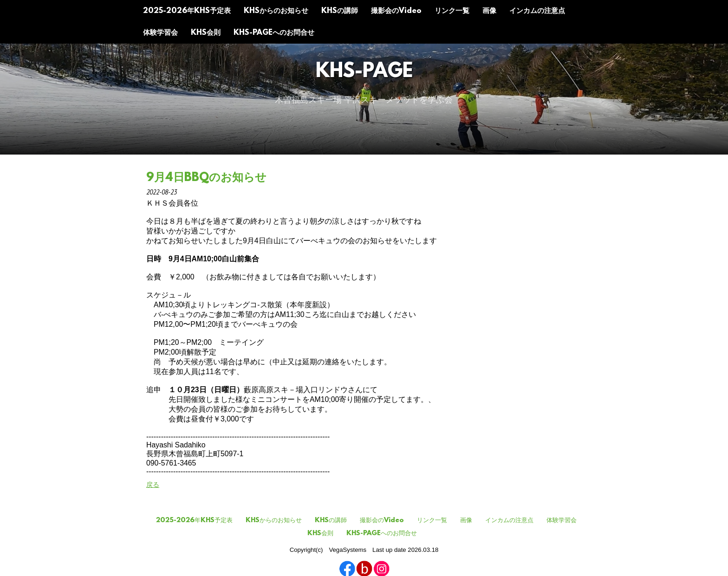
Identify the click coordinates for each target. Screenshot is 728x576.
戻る (153, 485)
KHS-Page (364, 72)
